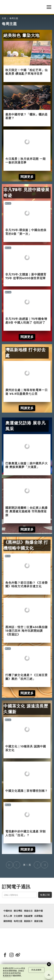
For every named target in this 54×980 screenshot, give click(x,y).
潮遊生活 (28, 911)
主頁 (4, 18)
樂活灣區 (18, 911)
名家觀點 (38, 916)
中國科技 (8, 911)
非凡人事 (8, 916)
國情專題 (8, 921)
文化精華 (18, 916)
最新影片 (28, 921)
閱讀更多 (27, 177)
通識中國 (38, 911)
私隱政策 (7, 976)
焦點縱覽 (28, 916)
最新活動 (38, 921)
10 (27, 865)
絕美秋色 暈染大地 (21, 35)
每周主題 (14, 18)
